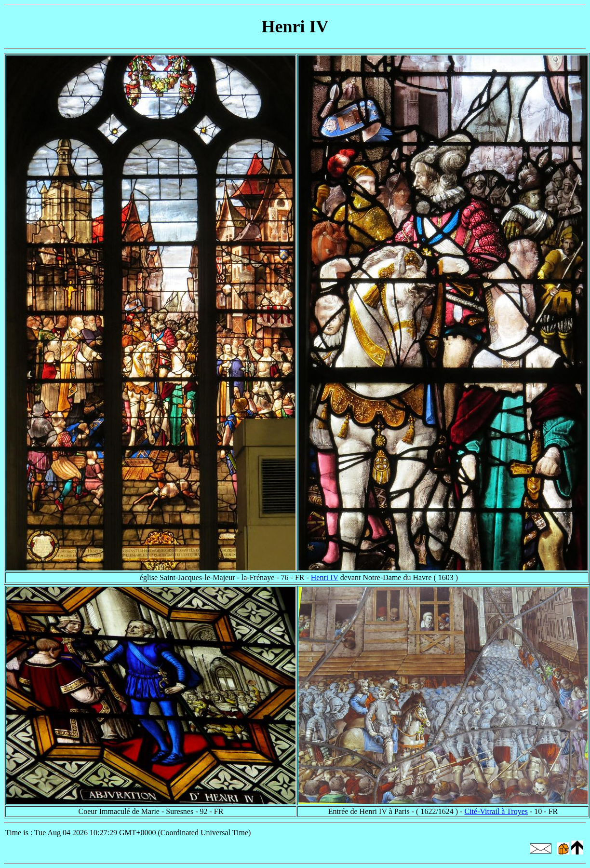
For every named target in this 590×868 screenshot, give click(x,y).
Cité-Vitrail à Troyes (496, 811)
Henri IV (325, 577)
